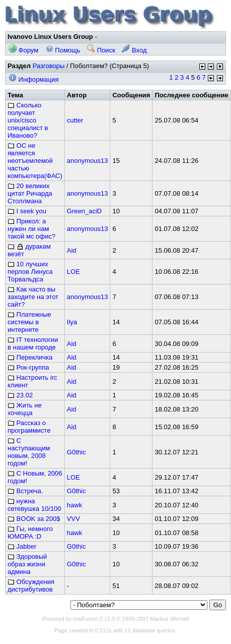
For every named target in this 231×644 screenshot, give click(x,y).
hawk (74, 505)
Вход (134, 50)
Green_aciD (84, 211)
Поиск (101, 50)
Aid (72, 250)
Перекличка (30, 357)
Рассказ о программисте (29, 427)
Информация (33, 79)
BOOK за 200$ (34, 519)
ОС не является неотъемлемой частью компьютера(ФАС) (35, 161)
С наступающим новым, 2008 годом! (29, 452)
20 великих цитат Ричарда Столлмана (30, 193)
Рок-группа (28, 367)
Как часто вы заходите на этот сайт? (33, 297)
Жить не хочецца (25, 409)
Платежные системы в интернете (29, 322)
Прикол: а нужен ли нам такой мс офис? (31, 229)
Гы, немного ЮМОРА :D (30, 533)
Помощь (63, 50)
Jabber (22, 546)
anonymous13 (88, 161)
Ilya (72, 322)
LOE (73, 272)
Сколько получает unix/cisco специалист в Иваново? (28, 120)
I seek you (27, 211)
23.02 (20, 395)
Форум (23, 50)
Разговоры (49, 66)
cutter (75, 120)
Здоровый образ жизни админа (27, 564)
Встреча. (25, 491)
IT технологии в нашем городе (33, 343)
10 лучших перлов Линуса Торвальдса (30, 272)
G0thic (76, 452)
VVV (73, 519)
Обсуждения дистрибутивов (31, 586)
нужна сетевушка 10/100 (34, 505)
